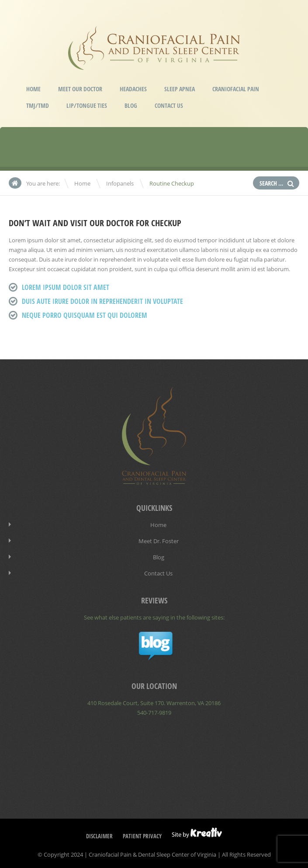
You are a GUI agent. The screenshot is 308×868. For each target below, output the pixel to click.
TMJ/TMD (38, 105)
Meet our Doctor (80, 89)
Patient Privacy (142, 836)
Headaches (133, 89)
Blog (131, 105)
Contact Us (169, 105)
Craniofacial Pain (236, 89)
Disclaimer (99, 836)
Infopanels (120, 183)
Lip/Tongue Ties (87, 105)
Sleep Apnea (180, 89)
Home (33, 89)
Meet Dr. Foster (159, 541)
